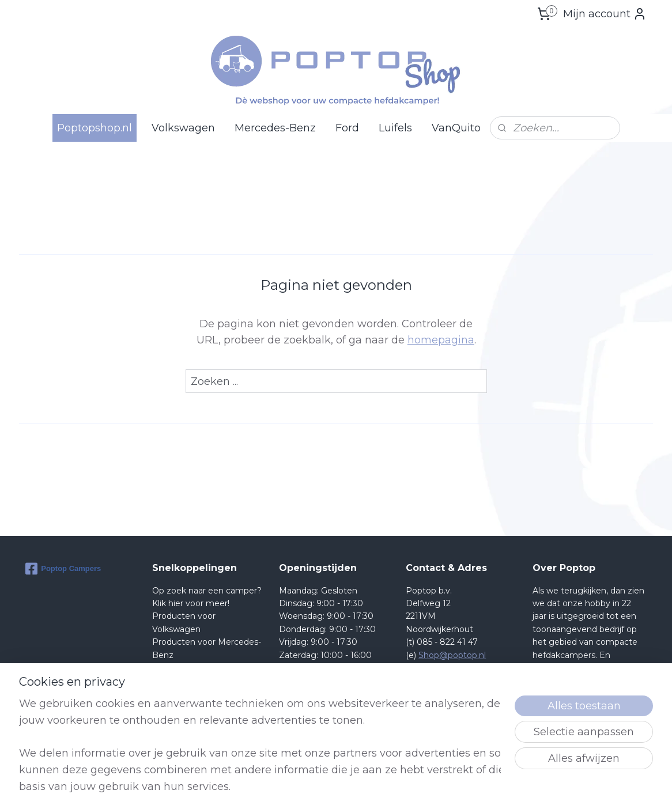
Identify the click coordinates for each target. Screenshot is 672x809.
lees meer (601, 732)
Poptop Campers (63, 569)
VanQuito (456, 128)
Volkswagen (183, 128)
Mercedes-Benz (275, 128)
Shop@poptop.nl (452, 655)
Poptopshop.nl (95, 128)
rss (397, 788)
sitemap (375, 788)
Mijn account (605, 14)
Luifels (395, 128)
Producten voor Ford (194, 668)
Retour (166, 681)
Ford (347, 128)
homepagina (441, 340)
